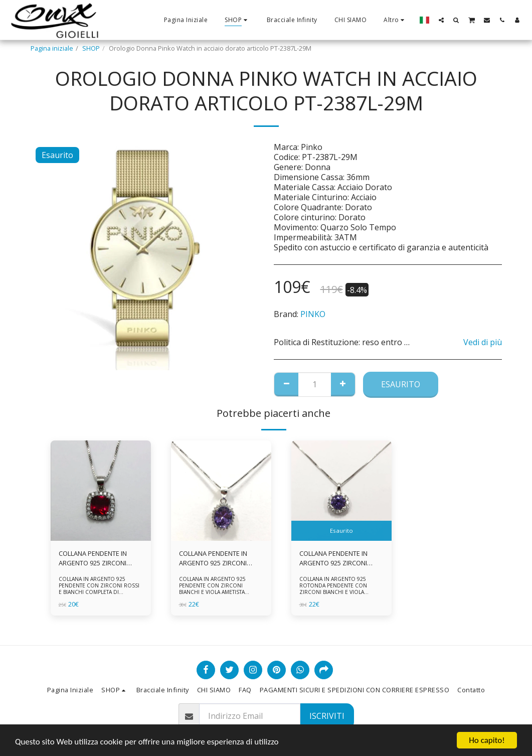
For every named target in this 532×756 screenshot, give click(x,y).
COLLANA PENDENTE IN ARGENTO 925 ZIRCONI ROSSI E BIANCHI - (93, 558)
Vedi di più (483, 342)
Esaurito (401, 384)
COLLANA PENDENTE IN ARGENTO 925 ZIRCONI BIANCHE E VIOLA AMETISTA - (340, 558)
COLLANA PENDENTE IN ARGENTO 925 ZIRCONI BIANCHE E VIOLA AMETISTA (220, 558)
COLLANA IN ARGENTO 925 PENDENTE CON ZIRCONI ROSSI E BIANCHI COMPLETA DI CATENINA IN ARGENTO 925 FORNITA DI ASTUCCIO (99, 592)
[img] (101, 491)
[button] (441, 20)
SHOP (91, 48)
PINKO (313, 314)
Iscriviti (327, 716)
